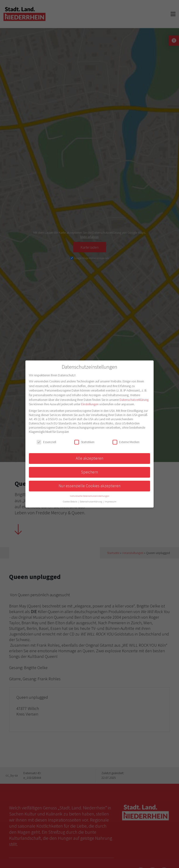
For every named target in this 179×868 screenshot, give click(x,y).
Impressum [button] (110, 502)
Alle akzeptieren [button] (89, 458)
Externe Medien (126, 442)
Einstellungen (90, 404)
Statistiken (84, 442)
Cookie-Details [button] (70, 502)
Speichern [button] (89, 472)
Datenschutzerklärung (134, 400)
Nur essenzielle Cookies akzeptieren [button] (89, 486)
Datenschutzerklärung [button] (91, 502)
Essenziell (46, 442)
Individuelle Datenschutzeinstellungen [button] (90, 496)
